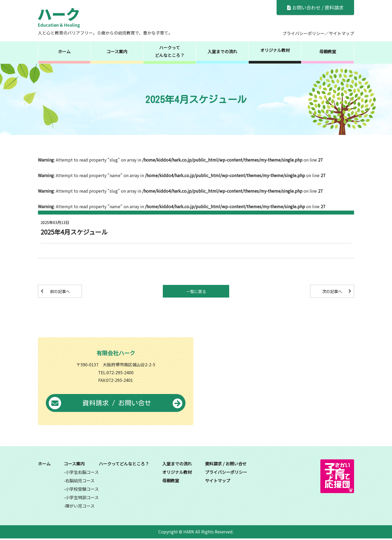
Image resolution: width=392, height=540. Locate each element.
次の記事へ (330, 291)
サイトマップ (341, 33)
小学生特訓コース (82, 499)
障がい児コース (80, 507)
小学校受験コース (82, 490)
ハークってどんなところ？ (170, 51)
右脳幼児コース (80, 482)
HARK (189, 533)
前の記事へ (62, 291)
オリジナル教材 (275, 50)
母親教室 (328, 51)
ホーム (64, 51)
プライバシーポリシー (303, 33)
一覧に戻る (196, 291)
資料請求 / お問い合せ (116, 405)
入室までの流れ (222, 51)
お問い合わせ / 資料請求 (315, 7)
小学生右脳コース (82, 474)
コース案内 (117, 51)
